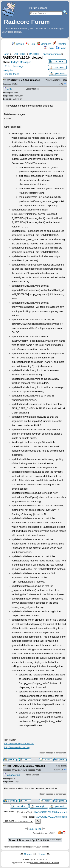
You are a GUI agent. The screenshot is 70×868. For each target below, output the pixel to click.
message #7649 (10, 84)
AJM (10, 89)
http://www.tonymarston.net (19, 743)
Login (49, 48)
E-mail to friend (11, 74)
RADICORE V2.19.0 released (51, 812)
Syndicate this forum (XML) (44, 833)
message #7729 (10, 770)
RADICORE (19, 54)
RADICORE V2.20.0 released (24, 80)
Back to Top (35, 829)
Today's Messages (21, 62)
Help (30, 44)
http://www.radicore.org (17, 747)
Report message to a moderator (53, 753)
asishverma (14, 775)
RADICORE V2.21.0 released (51, 817)
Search (18, 44)
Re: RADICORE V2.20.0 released (26, 766)
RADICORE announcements (45, 54)
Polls (8, 66)
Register (60, 44)
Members (44, 44)
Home (61, 48)
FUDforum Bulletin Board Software (45, 862)
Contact (28, 854)
